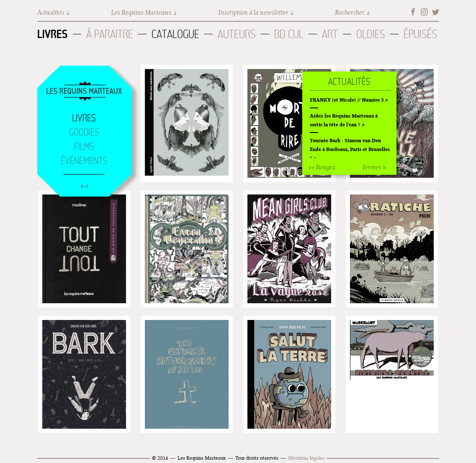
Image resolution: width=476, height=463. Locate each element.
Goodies (84, 132)
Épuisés (421, 34)
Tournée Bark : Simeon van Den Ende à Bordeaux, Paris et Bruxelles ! (350, 149)
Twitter (436, 12)
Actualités (51, 12)
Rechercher (350, 12)
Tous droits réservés (257, 458)
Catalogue (175, 34)
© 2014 (160, 458)
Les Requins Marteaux (141, 12)
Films (84, 146)
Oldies (371, 34)
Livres (53, 34)
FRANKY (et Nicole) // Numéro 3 (347, 100)
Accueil (84, 92)
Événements (84, 161)
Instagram (424, 12)
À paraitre (110, 34)
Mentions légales (306, 458)
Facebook (413, 12)
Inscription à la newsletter (253, 12)
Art (330, 34)
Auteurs (237, 34)
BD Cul (289, 34)
